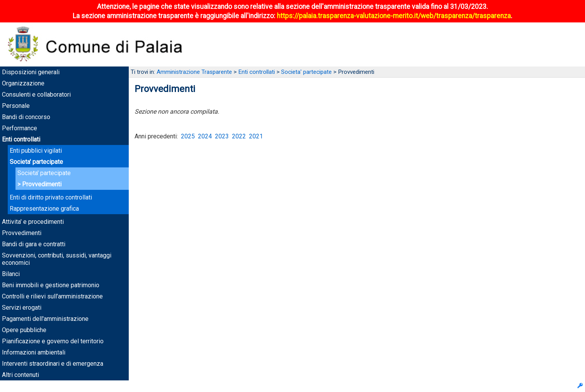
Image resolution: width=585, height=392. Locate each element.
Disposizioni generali (31, 72)
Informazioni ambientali (34, 352)
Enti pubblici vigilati (36, 151)
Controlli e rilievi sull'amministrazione (52, 296)
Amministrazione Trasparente (194, 72)
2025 (188, 136)
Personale (16, 106)
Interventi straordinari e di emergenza (53, 364)
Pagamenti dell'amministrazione (45, 319)
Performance (20, 128)
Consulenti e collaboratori (36, 95)
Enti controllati (21, 139)
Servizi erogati (22, 308)
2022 (239, 136)
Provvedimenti (42, 184)
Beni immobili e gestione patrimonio (51, 285)
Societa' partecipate (36, 162)
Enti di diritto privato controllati (51, 197)
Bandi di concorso (26, 117)
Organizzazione (23, 83)
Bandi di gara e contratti (34, 244)
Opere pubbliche (24, 330)
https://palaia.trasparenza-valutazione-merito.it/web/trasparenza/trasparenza (394, 16)
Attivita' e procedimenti (33, 222)
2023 (222, 136)
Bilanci (11, 274)
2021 (256, 136)
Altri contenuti (20, 375)
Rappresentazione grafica (44, 209)
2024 (205, 136)
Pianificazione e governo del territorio (53, 341)
